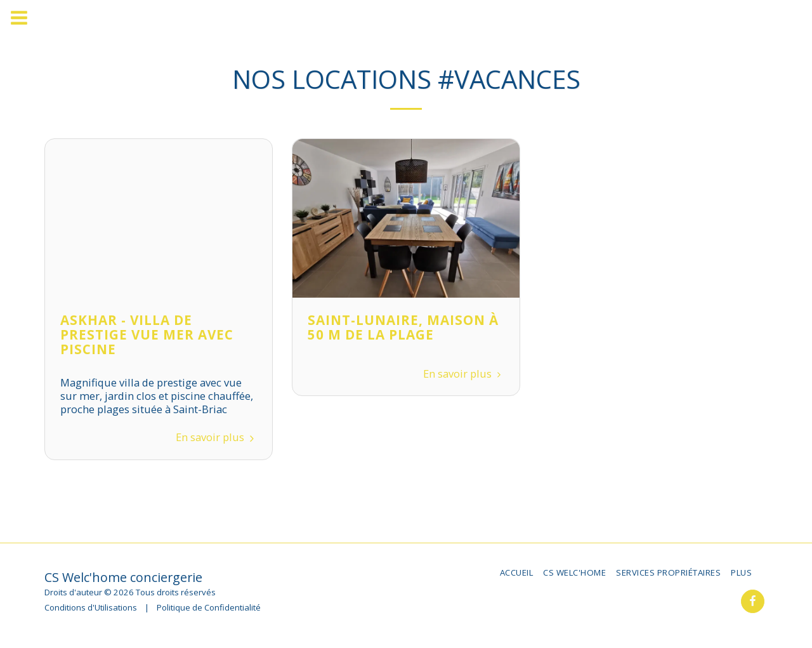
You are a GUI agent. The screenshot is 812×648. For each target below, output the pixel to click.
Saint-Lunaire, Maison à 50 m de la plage (403, 327)
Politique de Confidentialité (209, 607)
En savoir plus (217, 437)
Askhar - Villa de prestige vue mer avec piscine (147, 334)
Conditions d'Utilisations (91, 607)
